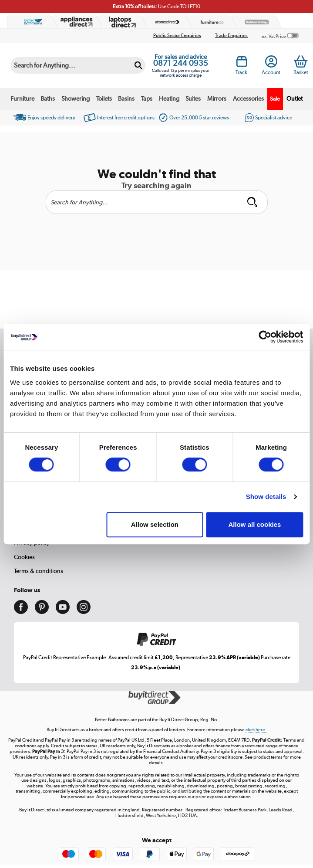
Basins (126, 98)
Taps (147, 98)
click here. (256, 730)
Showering (76, 98)
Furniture (22, 98)
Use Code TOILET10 (179, 7)
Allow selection (155, 524)
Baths (48, 98)
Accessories (248, 98)
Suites (193, 98)
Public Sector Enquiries (177, 36)
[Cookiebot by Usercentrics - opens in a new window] (265, 337)
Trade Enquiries (231, 36)
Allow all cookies (255, 524)
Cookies (24, 557)
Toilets (104, 98)
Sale (275, 99)
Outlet (294, 98)
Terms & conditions (39, 571)
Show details (266, 497)
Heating (169, 98)
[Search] (71, 65)
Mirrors (217, 98)
